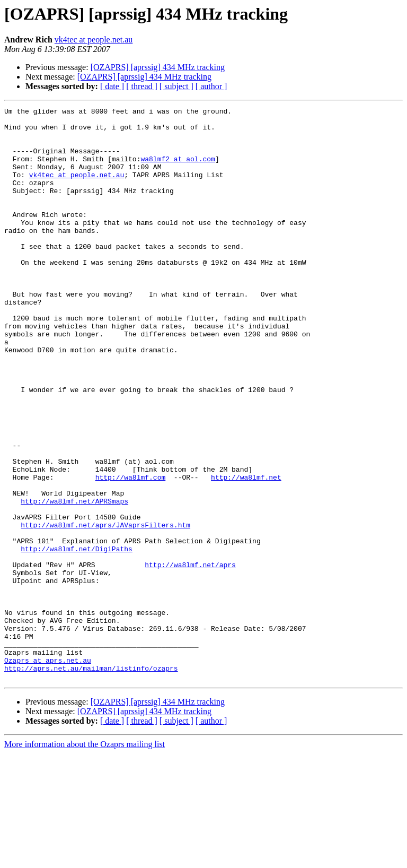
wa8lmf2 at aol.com (178, 170)
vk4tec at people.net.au (94, 40)
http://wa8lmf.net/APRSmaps (74, 580)
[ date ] (112, 86)
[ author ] (211, 86)
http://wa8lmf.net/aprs (190, 657)
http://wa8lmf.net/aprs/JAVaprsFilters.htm (105, 609)
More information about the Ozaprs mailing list (85, 859)
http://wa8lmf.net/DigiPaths (77, 638)
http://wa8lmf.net (246, 552)
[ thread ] (142, 86)
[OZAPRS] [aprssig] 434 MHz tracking (158, 67)
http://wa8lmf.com (131, 552)
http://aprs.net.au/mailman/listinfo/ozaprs (91, 781)
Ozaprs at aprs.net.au (48, 771)
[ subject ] (176, 86)
